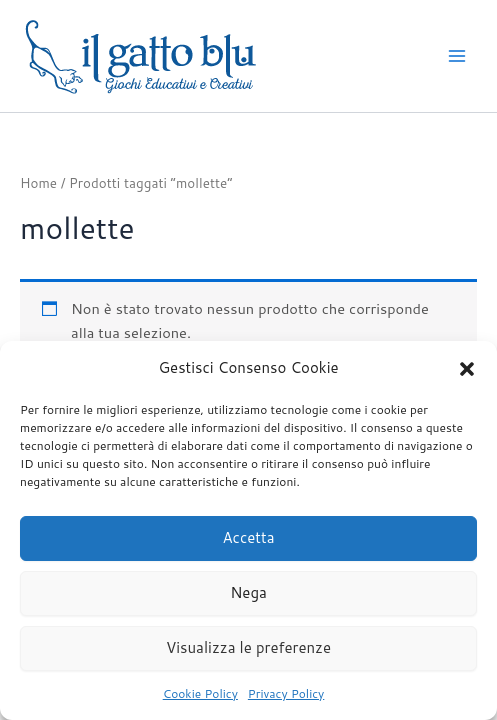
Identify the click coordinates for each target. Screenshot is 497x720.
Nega (248, 592)
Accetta (248, 537)
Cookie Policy (200, 693)
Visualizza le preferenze (248, 647)
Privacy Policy (286, 693)
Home (38, 182)
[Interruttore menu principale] (457, 56)
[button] (467, 369)
